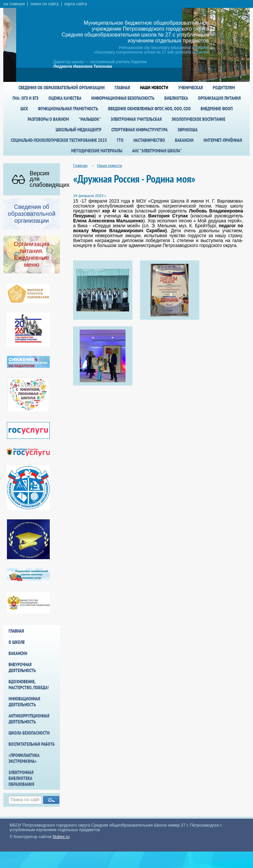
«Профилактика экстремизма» (24, 758)
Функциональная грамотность (68, 109)
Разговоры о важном (48, 119)
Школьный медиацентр (79, 130)
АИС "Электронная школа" (157, 151)
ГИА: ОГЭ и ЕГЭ (26, 98)
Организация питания (219, 98)
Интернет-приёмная (223, 140)
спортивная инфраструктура (140, 130)
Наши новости (154, 87)
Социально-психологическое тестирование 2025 (59, 140)
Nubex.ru (61, 837)
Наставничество (149, 140)
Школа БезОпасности (29, 733)
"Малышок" (90, 119)
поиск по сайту (44, 4)
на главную (14, 4)
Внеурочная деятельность (22, 667)
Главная (122, 87)
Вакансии (184, 140)
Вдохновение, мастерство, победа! (29, 684)
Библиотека (176, 98)
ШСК (24, 109)
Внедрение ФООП (217, 109)
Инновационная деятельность (24, 702)
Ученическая (191, 87)
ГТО (120, 140)
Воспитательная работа (32, 744)
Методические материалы (97, 151)
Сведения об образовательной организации (62, 87)
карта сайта (76, 4)
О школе (17, 642)
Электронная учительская (136, 119)
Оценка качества (65, 98)
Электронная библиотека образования (21, 778)
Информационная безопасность (123, 98)
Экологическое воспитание (198, 119)
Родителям (224, 87)
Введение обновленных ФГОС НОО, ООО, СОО (149, 109)
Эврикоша (188, 130)
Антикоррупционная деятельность (29, 719)
